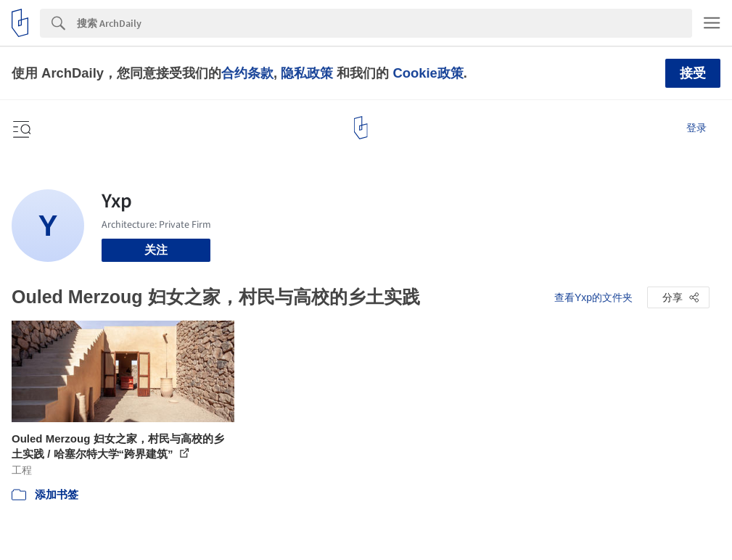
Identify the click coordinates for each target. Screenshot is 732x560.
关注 (156, 250)
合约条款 (247, 73)
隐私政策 (307, 73)
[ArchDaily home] (361, 128)
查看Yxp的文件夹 (593, 297)
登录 (696, 128)
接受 (693, 73)
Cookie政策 (428, 73)
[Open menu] (20, 128)
